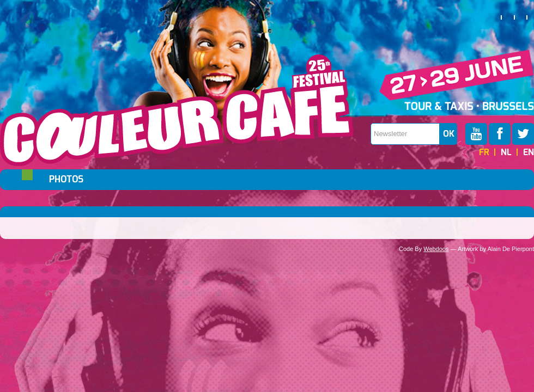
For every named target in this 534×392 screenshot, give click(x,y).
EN (529, 152)
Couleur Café (177, 111)
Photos (66, 179)
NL (506, 152)
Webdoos (436, 249)
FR (484, 152)
